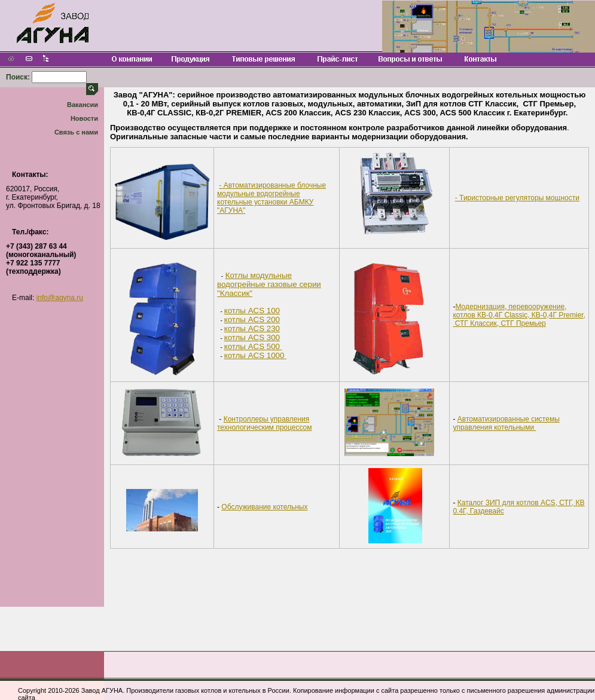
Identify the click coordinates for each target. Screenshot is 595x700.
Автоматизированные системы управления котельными (506, 423)
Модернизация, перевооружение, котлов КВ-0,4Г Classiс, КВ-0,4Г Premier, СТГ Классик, (519, 315)
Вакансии (83, 105)
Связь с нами (76, 132)
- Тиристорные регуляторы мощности (517, 198)
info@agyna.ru (60, 298)
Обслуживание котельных (264, 507)
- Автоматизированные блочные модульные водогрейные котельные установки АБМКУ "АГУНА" (271, 198)
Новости (84, 118)
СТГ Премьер (524, 323)
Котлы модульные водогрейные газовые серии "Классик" (269, 284)
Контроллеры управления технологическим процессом (264, 423)
